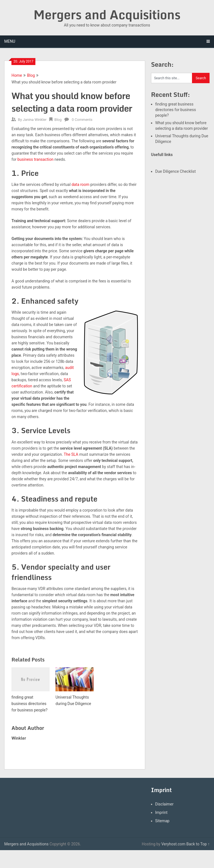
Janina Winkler (35, 120)
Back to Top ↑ (198, 844)
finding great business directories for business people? (176, 110)
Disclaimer (164, 804)
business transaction (35, 159)
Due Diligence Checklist (176, 171)
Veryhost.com (173, 844)
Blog (31, 75)
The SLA (71, 454)
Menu (10, 41)
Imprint (161, 812)
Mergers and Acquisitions (107, 15)
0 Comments (82, 120)
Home (17, 75)
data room (81, 184)
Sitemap (162, 821)
